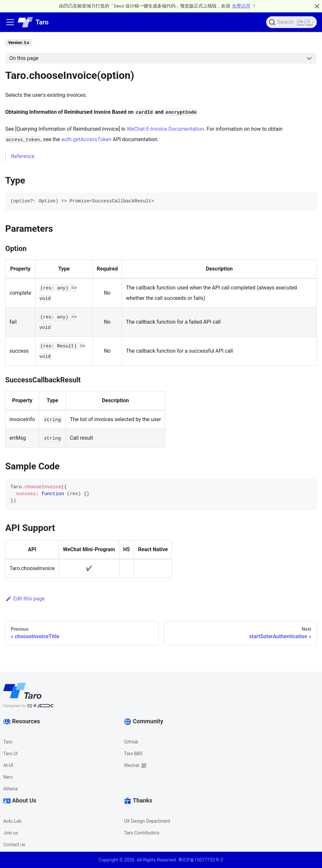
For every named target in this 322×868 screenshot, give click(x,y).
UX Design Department (147, 821)
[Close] (317, 6)
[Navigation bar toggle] (10, 22)
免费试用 (241, 6)
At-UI (8, 765)
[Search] (291, 22)
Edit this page (25, 599)
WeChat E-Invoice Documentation (165, 129)
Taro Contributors (142, 833)
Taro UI (10, 754)
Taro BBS (133, 754)
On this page (24, 58)
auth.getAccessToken (86, 139)
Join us (11, 833)
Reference (23, 156)
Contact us (14, 845)
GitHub (131, 742)
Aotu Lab (12, 821)
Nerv (8, 777)
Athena (10, 789)
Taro (8, 742)
